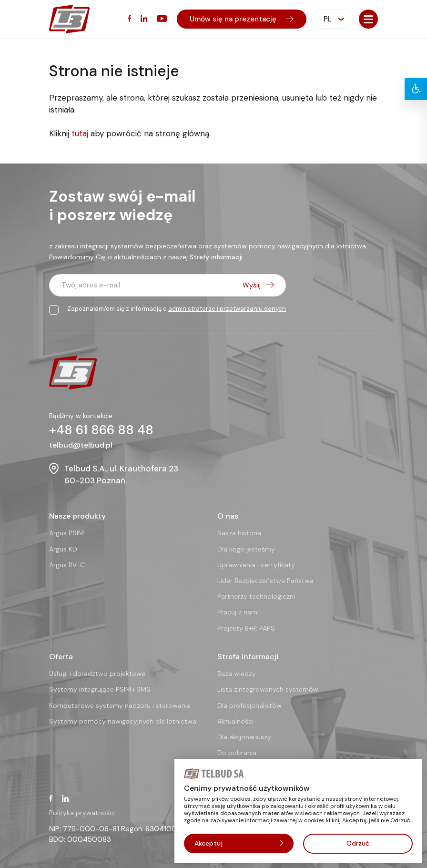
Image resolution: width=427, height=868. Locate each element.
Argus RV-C (67, 564)
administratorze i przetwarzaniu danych (227, 309)
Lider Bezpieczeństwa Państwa (265, 581)
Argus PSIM (66, 533)
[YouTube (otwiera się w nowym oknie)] (162, 19)
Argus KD (63, 549)
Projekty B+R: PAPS (246, 628)
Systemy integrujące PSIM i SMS (100, 689)
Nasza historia (239, 533)
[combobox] (333, 19)
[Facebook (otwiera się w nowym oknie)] (129, 19)
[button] (368, 19)
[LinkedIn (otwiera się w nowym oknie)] (144, 19)
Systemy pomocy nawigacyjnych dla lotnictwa (123, 721)
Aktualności (235, 721)
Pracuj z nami (238, 612)
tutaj (80, 133)
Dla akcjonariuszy (244, 737)
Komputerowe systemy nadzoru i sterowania (120, 705)
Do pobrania (237, 753)
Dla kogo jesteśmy (246, 549)
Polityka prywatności (82, 812)
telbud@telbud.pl (81, 445)
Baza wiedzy (237, 674)
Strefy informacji (216, 257)
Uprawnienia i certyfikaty (256, 564)
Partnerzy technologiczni (256, 596)
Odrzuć (358, 843)
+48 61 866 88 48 (102, 430)
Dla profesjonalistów (249, 705)
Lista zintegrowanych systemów (268, 689)
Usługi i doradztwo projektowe (97, 674)
